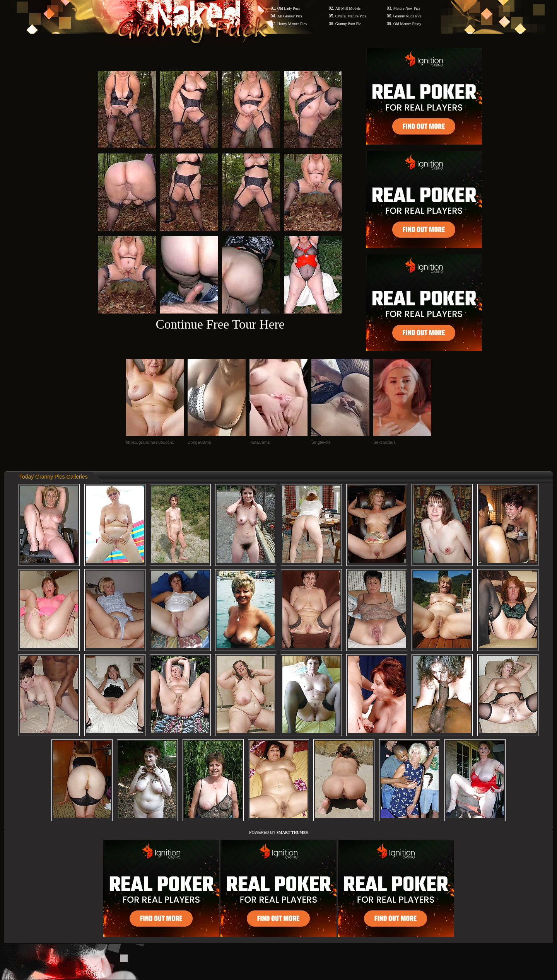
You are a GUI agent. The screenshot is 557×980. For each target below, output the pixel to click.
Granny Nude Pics (407, 16)
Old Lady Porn (289, 8)
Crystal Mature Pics (351, 16)
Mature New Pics (407, 8)
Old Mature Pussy (407, 24)
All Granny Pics (290, 16)
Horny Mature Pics (292, 24)
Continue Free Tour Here (220, 324)
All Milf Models (348, 8)
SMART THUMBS (292, 833)
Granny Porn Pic (348, 24)
